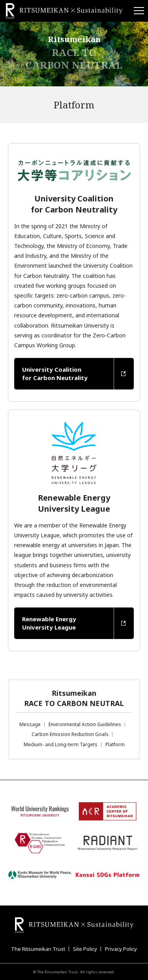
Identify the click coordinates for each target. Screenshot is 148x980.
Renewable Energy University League (49, 623)
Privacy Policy (121, 949)
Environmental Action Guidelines (85, 724)
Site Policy (85, 949)
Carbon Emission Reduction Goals (70, 734)
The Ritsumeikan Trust (38, 949)
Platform (115, 744)
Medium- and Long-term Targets (61, 744)
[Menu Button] (138, 11)
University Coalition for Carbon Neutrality (55, 374)
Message (30, 724)
